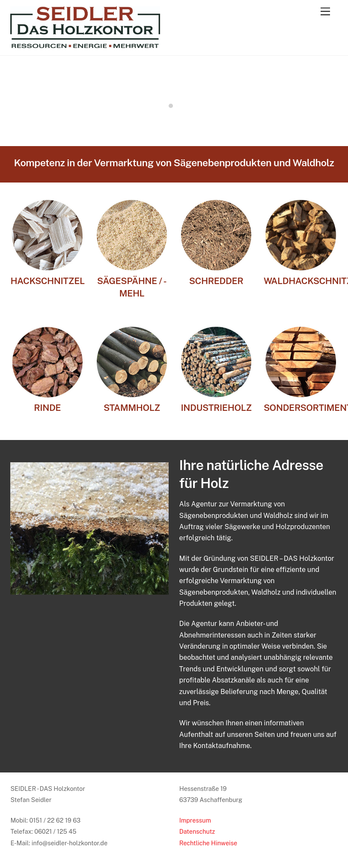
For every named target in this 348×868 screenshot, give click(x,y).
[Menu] (325, 12)
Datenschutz (197, 831)
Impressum (195, 820)
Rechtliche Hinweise (208, 843)
